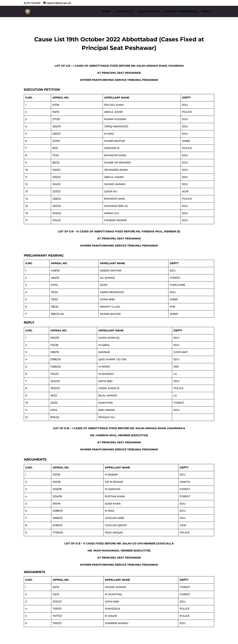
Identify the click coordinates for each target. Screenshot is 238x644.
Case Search (149, 12)
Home (106, 12)
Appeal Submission (180, 12)
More (206, 12)
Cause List (124, 12)
